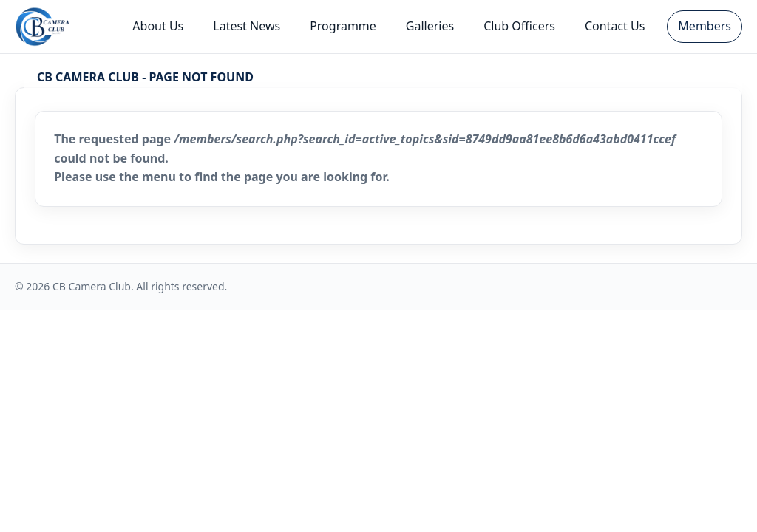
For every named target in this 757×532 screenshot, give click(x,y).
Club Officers (519, 26)
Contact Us (615, 26)
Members (705, 26)
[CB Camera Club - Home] (43, 27)
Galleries (430, 26)
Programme (343, 26)
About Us (158, 26)
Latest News (247, 26)
